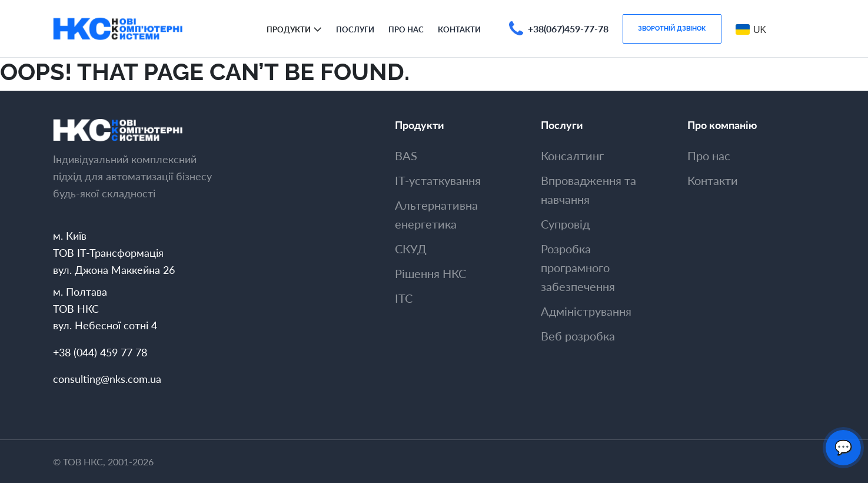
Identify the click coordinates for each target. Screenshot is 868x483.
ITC (404, 298)
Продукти (289, 29)
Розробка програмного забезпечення (578, 267)
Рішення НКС (430, 273)
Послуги (355, 29)
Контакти (459, 29)
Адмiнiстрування (586, 311)
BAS (406, 156)
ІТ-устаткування (438, 180)
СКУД (411, 249)
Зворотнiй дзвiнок (672, 28)
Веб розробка (578, 336)
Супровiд (565, 224)
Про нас (406, 29)
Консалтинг (572, 156)
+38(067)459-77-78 (568, 29)
